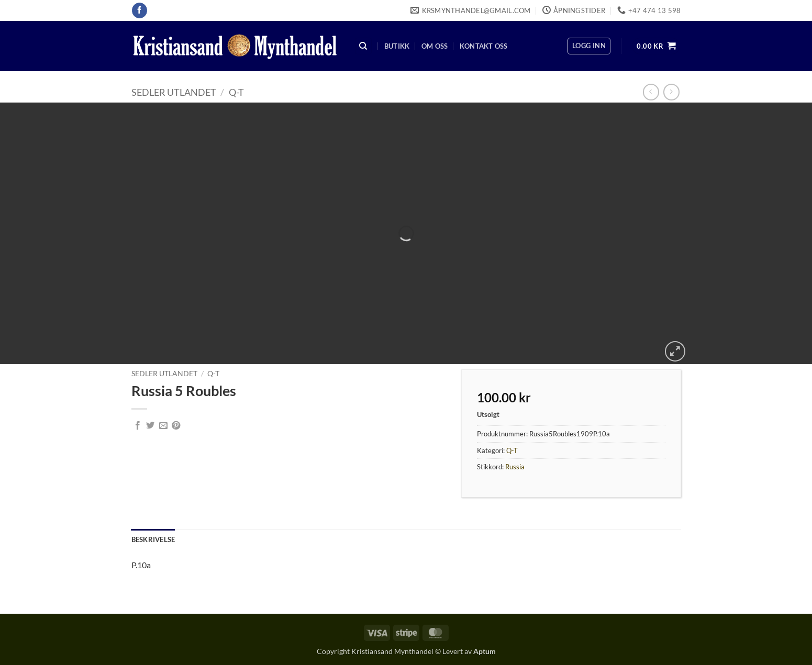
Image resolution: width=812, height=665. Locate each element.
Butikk (397, 46)
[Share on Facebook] (138, 426)
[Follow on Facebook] (140, 10)
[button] (589, 46)
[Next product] (651, 92)
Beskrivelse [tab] (153, 539)
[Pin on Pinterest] (176, 426)
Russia (515, 467)
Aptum (485, 651)
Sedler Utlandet (174, 92)
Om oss (435, 46)
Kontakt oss (484, 46)
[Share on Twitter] (150, 426)
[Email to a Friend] (163, 426)
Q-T (236, 92)
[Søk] (363, 46)
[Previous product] (671, 92)
